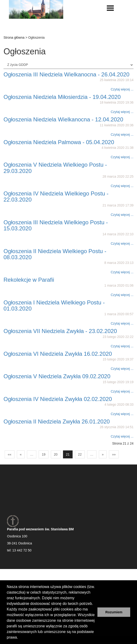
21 (68, 454)
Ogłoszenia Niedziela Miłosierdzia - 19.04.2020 (62, 97)
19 (44, 454)
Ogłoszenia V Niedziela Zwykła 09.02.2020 (57, 376)
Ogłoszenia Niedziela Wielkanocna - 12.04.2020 (63, 119)
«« (10, 454)
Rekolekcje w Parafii (29, 280)
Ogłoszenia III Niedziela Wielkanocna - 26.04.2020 (67, 74)
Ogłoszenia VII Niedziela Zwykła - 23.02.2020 (60, 331)
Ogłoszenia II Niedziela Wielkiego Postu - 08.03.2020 (55, 254)
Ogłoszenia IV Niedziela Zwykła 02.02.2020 (58, 399)
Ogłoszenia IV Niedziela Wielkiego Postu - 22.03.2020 (56, 197)
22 (80, 454)
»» (114, 454)
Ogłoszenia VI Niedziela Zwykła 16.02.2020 (58, 354)
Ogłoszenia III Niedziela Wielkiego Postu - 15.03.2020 (56, 225)
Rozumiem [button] (114, 612)
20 (56, 454)
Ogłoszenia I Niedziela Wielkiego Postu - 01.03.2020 (54, 305)
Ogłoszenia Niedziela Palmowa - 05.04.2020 (59, 142)
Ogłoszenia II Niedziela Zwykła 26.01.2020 (57, 421)
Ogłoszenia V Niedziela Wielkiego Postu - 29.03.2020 (55, 168)
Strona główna (14, 37)
